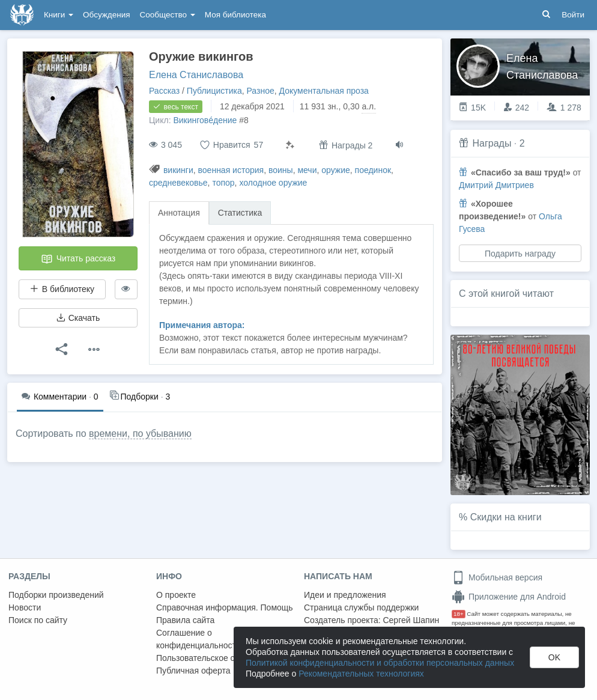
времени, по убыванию (140, 434)
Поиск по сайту (38, 620)
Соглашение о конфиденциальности (198, 639)
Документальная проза (324, 91)
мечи (307, 170)
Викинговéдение (205, 120)
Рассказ (164, 91)
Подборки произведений (56, 595)
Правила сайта (185, 620)
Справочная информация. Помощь (225, 607)
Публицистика (214, 91)
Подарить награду (520, 254)
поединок (373, 170)
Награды (492, 143)
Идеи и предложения (345, 595)
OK (554, 657)
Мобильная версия (497, 577)
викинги (178, 170)
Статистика (240, 213)
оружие (336, 170)
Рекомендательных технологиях (361, 674)
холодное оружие (273, 183)
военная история (231, 170)
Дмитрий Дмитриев (496, 185)
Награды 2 (346, 145)
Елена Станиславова (196, 75)
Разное (260, 91)
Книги (59, 15)
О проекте (176, 595)
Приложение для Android (509, 597)
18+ (459, 614)
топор (223, 183)
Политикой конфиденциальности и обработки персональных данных (380, 663)
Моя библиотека (235, 15)
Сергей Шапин (411, 620)
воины (281, 170)
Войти (573, 15)
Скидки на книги (506, 517)
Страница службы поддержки (361, 607)
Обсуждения (106, 15)
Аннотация (179, 213)
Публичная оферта (193, 671)
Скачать (78, 318)
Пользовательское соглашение (217, 658)
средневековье (178, 183)
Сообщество (168, 15)
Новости (25, 607)
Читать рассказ (78, 259)
